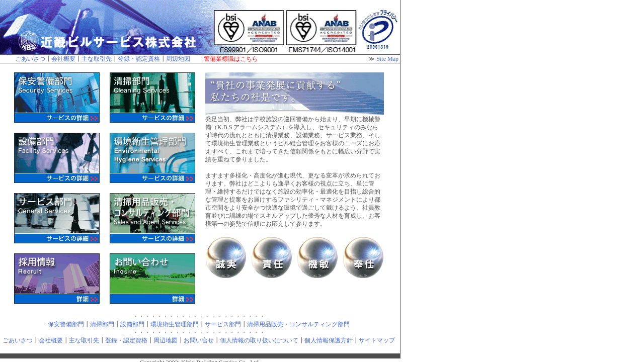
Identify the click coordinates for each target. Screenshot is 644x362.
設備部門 (132, 324)
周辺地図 (178, 59)
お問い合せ (199, 340)
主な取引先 (97, 59)
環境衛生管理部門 (175, 324)
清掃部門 (102, 324)
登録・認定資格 (139, 59)
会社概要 (63, 59)
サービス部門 (223, 324)
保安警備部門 (66, 324)
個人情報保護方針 (329, 340)
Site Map (387, 59)
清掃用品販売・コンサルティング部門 (298, 324)
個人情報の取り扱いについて (259, 340)
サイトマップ (377, 340)
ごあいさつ (30, 59)
